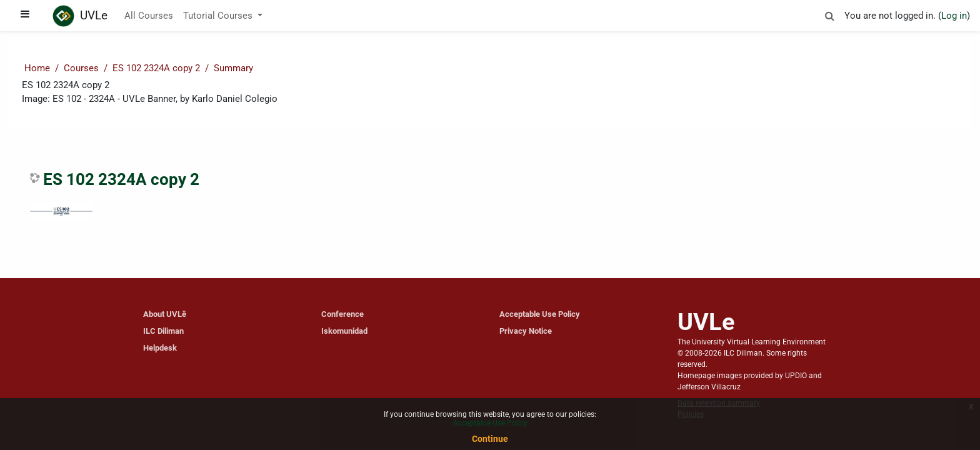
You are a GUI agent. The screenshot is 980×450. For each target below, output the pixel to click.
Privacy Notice (526, 331)
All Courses (149, 16)
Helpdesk (160, 348)
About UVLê (165, 314)
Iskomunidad (344, 331)
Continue (490, 439)
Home (37, 68)
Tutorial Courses (219, 16)
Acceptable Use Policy (540, 314)
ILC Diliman (163, 331)
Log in (954, 16)
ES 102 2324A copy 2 (156, 68)
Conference (342, 314)
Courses (81, 68)
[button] (829, 14)
